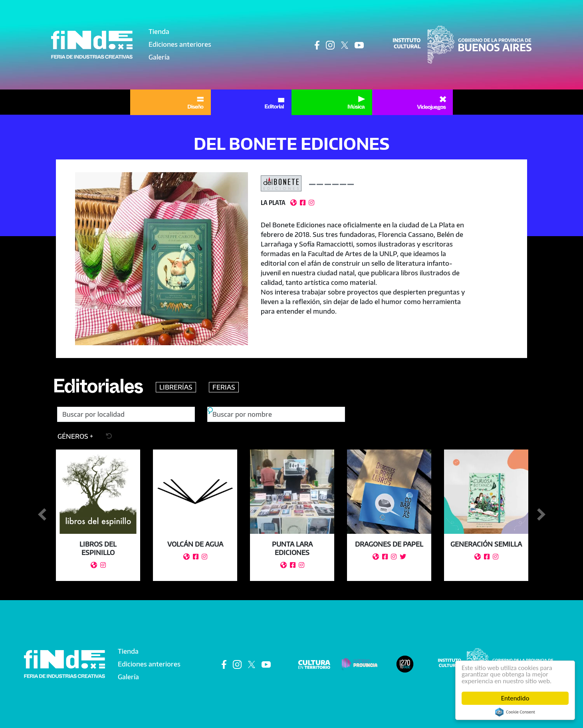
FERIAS (225, 387)
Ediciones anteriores (180, 44)
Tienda (159, 32)
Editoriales (98, 390)
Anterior (42, 515)
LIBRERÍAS (177, 387)
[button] (162, 259)
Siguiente (541, 515)
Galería (159, 57)
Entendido (515, 698)
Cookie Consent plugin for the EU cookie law (515, 712)
